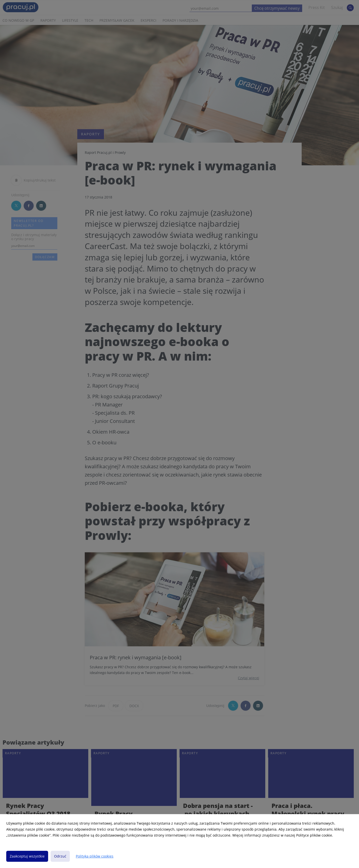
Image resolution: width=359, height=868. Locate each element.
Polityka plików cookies (95, 856)
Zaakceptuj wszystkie (27, 856)
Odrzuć (60, 856)
